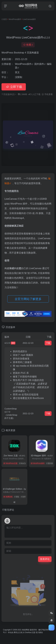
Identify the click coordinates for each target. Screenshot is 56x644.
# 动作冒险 (25, 497)
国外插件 (39, 64)
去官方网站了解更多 (28, 299)
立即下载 (14, 87)
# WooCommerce (25, 463)
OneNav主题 (30, 632)
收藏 (28, 45)
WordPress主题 (10, 463)
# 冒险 (17, 497)
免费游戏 (8, 497)
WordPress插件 (15, 19)
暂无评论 (9, 510)
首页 (5, 19)
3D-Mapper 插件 (42, 456)
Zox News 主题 (14, 456)
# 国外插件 (50, 463)
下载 (48, 343)
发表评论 (45, 559)
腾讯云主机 (18, 632)
